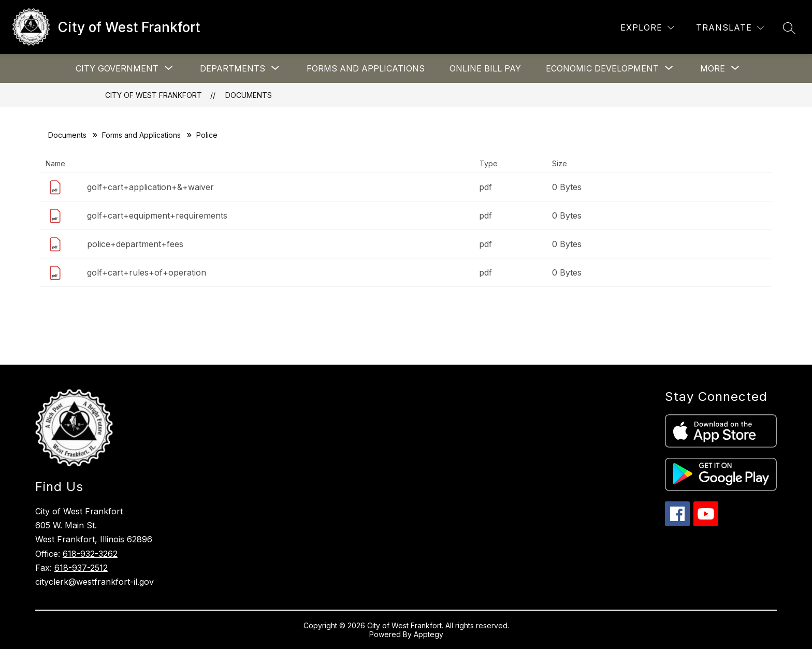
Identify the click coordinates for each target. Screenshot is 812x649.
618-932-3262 (90, 554)
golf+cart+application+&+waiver (150, 187)
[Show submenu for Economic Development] (602, 68)
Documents (249, 95)
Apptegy (429, 634)
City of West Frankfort (154, 95)
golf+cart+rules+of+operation (147, 272)
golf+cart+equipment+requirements (157, 215)
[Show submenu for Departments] (233, 68)
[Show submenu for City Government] (117, 68)
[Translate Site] (730, 28)
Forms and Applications (366, 68)
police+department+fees (135, 244)
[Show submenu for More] (713, 68)
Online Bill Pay (485, 68)
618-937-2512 (81, 568)
